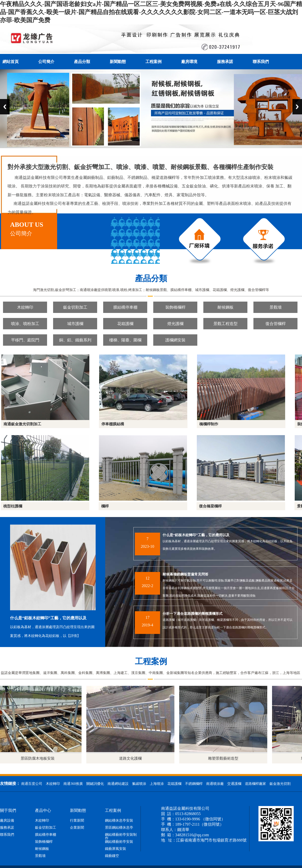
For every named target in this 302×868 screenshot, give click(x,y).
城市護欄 (75, 324)
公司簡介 (46, 62)
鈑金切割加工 (75, 307)
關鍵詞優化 (95, 784)
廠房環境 (189, 62)
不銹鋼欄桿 (194, 784)
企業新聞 (77, 828)
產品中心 (43, 811)
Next (297, 107)
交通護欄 (234, 784)
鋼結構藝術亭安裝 (119, 842)
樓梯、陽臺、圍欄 (125, 340)
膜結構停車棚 (125, 307)
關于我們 (8, 811)
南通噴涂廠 (215, 784)
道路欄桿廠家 (255, 784)
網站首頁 (11, 62)
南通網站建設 (118, 784)
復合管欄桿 (276, 324)
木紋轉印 (25, 307)
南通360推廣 (73, 784)
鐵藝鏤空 (112, 856)
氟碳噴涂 (139, 784)
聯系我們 (261, 62)
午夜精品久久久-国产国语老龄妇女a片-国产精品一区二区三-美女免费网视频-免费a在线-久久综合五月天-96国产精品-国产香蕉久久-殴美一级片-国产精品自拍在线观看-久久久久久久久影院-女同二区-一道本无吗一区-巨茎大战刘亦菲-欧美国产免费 (151, 12)
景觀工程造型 (225, 324)
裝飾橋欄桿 (175, 307)
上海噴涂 (157, 784)
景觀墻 (276, 307)
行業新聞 (77, 821)
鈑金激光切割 (280, 784)
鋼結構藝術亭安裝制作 (121, 837)
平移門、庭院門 (25, 340)
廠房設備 (7, 821)
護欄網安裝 (175, 340)
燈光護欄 (175, 324)
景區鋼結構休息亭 (119, 828)
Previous (5, 107)
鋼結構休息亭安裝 (119, 821)
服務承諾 (225, 62)
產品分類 (82, 62)
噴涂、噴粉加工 (25, 324)
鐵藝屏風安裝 (116, 849)
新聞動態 (118, 62)
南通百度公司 (32, 784)
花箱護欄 (125, 324)
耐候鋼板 (225, 307)
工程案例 (154, 62)
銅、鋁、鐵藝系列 (75, 340)
